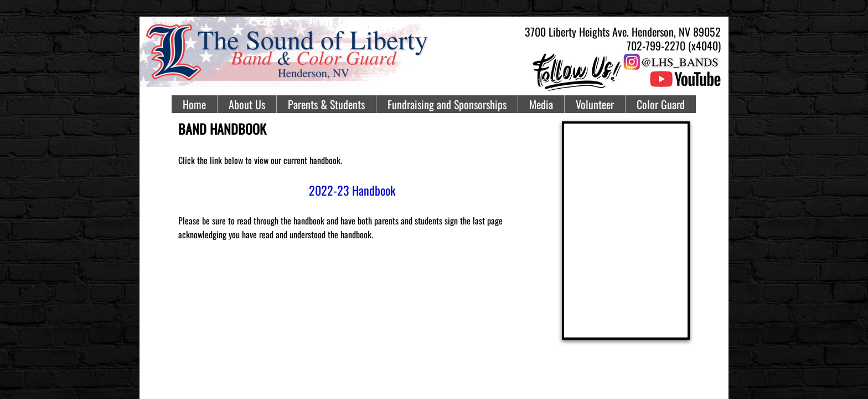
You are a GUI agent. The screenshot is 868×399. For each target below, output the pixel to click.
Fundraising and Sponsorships (447, 104)
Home (194, 104)
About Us (247, 104)
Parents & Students (326, 104)
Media (541, 104)
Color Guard (661, 104)
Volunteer (595, 104)
